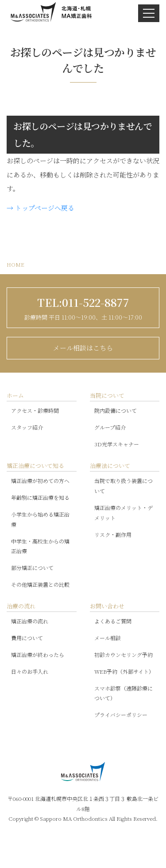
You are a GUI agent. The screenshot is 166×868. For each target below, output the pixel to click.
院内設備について (116, 410)
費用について (27, 638)
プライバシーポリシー (121, 715)
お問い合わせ (107, 606)
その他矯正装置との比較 (40, 584)
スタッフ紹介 (27, 427)
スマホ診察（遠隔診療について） (124, 693)
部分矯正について (32, 568)
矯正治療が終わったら (38, 655)
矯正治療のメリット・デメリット (124, 513)
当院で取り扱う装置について (124, 486)
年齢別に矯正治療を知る (40, 497)
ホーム (15, 395)
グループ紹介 (110, 427)
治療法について (110, 466)
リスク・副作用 (113, 534)
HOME (15, 264)
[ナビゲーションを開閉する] (149, 13)
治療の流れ (21, 606)
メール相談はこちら (83, 348)
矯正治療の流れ (30, 621)
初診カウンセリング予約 (124, 655)
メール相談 (108, 638)
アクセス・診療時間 (35, 410)
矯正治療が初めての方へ (40, 481)
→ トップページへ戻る (41, 208)
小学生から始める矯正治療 (40, 519)
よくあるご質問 (113, 621)
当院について (107, 395)
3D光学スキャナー (117, 444)
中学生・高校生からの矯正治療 (40, 546)
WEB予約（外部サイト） (124, 671)
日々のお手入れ (30, 671)
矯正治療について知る (35, 466)
